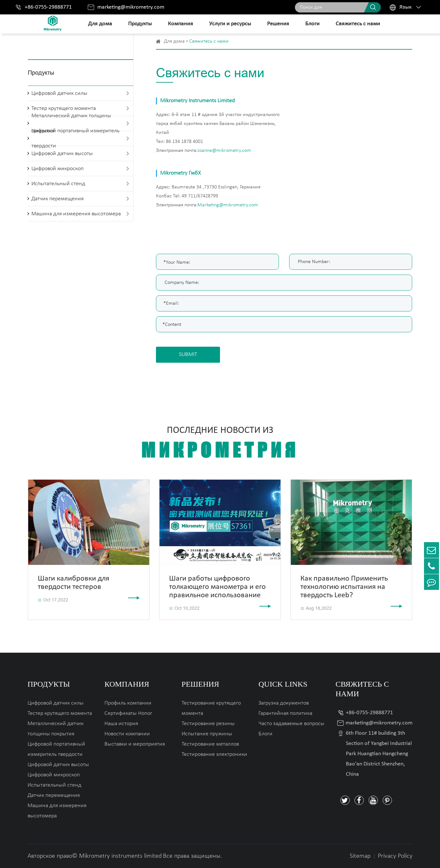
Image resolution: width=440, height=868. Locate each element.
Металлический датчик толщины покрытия (56, 729)
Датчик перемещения (57, 199)
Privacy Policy (395, 856)
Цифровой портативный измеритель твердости (75, 138)
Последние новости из (220, 444)
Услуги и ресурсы (230, 24)
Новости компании (127, 734)
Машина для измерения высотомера (76, 214)
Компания (180, 24)
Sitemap (360, 856)
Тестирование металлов (210, 744)
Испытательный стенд (58, 184)
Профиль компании (128, 703)
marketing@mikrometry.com (131, 7)
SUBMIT (188, 355)
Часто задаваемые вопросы (291, 724)
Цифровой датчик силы (59, 93)
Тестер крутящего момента (60, 713)
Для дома (100, 24)
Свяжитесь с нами (358, 24)
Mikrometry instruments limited (120, 856)
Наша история (121, 724)
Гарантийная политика (285, 713)
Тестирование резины (208, 724)
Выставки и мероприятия (135, 744)
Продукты (140, 24)
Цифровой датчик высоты (62, 154)
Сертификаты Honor (128, 713)
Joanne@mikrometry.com (224, 151)
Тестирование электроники (214, 754)
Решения (278, 24)
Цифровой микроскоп (57, 169)
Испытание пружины (207, 734)
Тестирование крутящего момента (211, 708)
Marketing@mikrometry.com (228, 205)
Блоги (312, 24)
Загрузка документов (284, 703)
